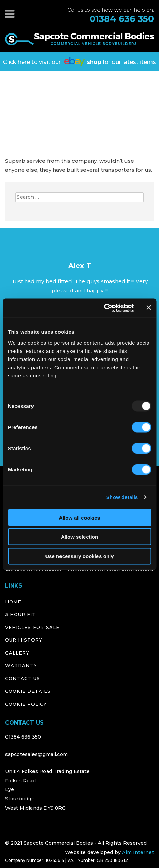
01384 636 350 (122, 19)
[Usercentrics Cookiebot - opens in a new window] (104, 308)
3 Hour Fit (21, 614)
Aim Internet (138, 852)
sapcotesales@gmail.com (36, 754)
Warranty (21, 665)
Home (13, 602)
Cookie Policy (26, 704)
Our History (24, 640)
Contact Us (23, 678)
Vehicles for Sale (32, 627)
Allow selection (79, 537)
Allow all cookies (79, 517)
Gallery (17, 653)
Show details (122, 497)
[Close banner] (149, 308)
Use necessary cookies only (79, 556)
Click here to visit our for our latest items (79, 61)
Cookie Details (28, 691)
